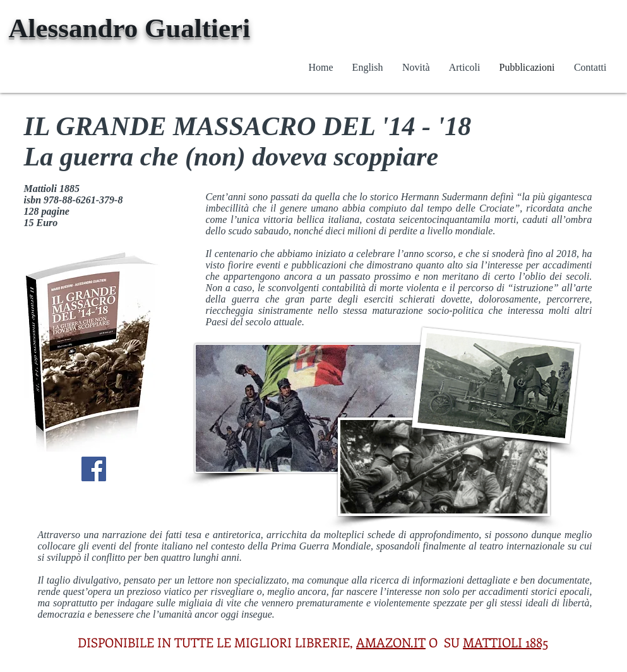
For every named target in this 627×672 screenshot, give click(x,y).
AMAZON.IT (391, 642)
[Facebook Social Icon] (94, 469)
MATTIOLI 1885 (506, 642)
